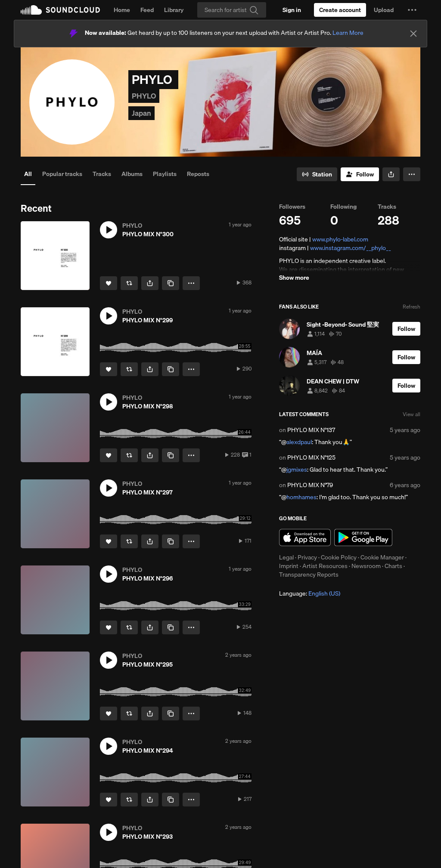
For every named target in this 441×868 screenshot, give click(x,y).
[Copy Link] (171, 283)
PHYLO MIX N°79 (310, 485)
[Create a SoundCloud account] (340, 10)
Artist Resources (325, 566)
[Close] (413, 34)
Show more (294, 278)
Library (174, 10)
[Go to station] (317, 174)
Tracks (102, 174)
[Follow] (360, 174)
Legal (286, 557)
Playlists (165, 174)
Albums (132, 174)
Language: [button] (310, 593)
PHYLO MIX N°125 (311, 457)
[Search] (232, 10)
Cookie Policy (339, 557)
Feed (147, 10)
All (28, 174)
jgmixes (297, 470)
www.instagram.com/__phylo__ (351, 248)
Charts (393, 566)
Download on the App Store (305, 537)
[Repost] (129, 283)
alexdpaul (299, 442)
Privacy (307, 557)
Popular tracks (62, 174)
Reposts (198, 174)
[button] (412, 10)
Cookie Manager (382, 557)
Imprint (289, 566)
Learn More (348, 33)
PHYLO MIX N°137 (311, 430)
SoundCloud (60, 10)
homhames (301, 497)
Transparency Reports (309, 575)
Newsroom (366, 566)
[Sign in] (292, 10)
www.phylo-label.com (340, 239)
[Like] (109, 283)
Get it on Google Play (363, 537)
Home (122, 10)
